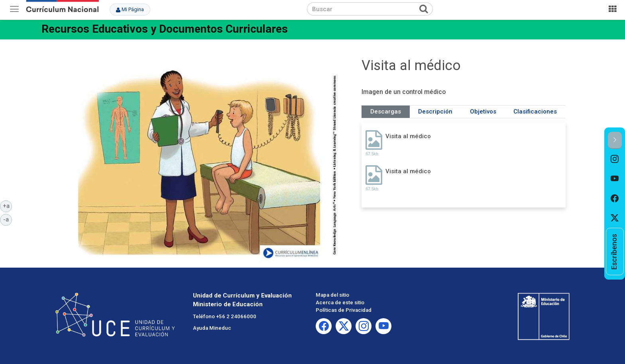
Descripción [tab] (435, 112)
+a (8, 205)
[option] (615, 159)
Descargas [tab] (386, 112)
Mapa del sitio (332, 295)
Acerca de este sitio (340, 302)
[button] (615, 140)
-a (8, 219)
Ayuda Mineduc (212, 328)
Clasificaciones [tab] (535, 112)
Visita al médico (408, 136)
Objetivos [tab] (483, 112)
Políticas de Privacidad (344, 310)
